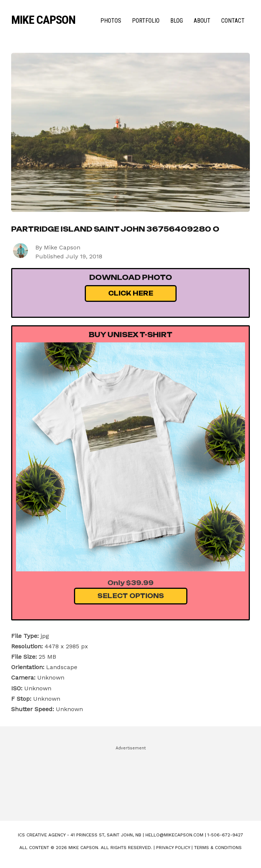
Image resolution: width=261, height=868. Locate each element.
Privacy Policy (173, 848)
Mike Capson (43, 20)
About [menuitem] (202, 21)
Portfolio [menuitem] (146, 21)
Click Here (131, 293)
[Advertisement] (130, 780)
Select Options (131, 596)
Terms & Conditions (218, 848)
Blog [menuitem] (177, 21)
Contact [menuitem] (233, 21)
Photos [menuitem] (111, 21)
